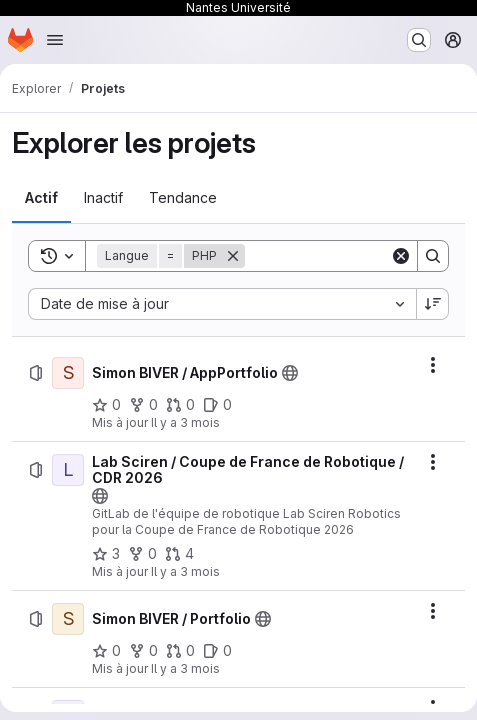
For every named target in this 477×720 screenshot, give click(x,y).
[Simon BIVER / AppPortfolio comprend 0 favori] (106, 405)
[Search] (433, 256)
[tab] (41, 198)
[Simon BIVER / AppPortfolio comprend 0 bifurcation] (143, 405)
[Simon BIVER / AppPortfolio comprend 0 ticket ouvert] (217, 405)
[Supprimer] (233, 256)
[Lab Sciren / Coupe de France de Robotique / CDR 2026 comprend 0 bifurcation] (142, 554)
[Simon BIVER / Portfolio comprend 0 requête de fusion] (180, 651)
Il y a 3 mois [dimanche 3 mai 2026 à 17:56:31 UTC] (185, 571)
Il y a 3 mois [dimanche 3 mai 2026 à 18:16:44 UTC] (185, 422)
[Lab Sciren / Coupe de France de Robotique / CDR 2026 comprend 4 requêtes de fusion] (179, 554)
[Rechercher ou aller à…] (419, 40)
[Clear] (401, 256)
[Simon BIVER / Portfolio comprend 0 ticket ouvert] (217, 651)
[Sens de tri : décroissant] (433, 304)
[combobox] (222, 304)
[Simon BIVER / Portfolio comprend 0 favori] (106, 651)
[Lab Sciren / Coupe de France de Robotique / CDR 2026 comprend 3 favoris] (106, 554)
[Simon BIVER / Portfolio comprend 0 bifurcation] (143, 651)
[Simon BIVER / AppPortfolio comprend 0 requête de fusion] (180, 405)
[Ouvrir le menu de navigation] (55, 40)
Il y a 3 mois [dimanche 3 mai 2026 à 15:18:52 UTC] (185, 668)
